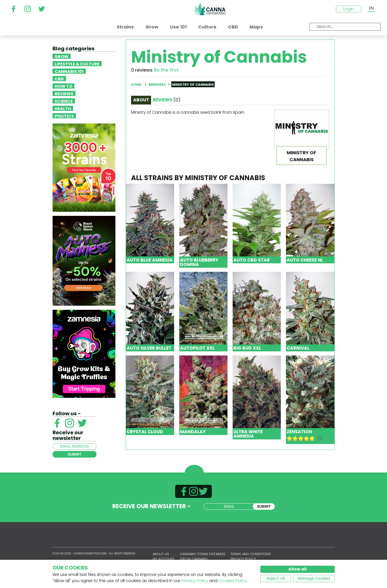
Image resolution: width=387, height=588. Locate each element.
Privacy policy (243, 559)
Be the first (166, 70)
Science (64, 101)
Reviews (64, 93)
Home (136, 85)
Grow (62, 56)
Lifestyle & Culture (77, 64)
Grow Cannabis (194, 559)
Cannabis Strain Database (203, 554)
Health (63, 108)
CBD (59, 79)
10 (312, 438)
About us (161, 554)
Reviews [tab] (167, 100)
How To (63, 86)
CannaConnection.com (210, 9)
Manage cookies (314, 578)
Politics (64, 116)
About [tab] (141, 100)
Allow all (297, 569)
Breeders (157, 85)
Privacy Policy (195, 581)
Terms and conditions (251, 554)
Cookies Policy (233, 581)
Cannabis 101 (69, 71)
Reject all (276, 578)
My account (164, 559)
